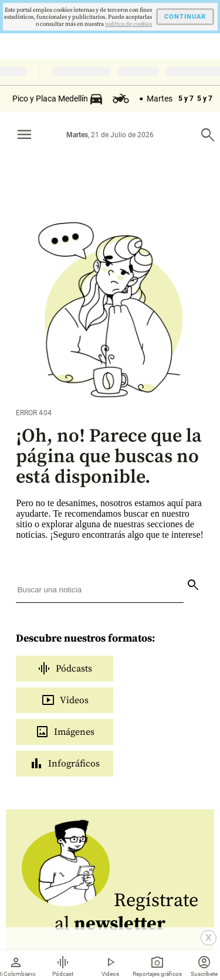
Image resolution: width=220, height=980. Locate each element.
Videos (65, 700)
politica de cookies (128, 24)
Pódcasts (65, 669)
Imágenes (65, 732)
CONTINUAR (185, 17)
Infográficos (65, 764)
